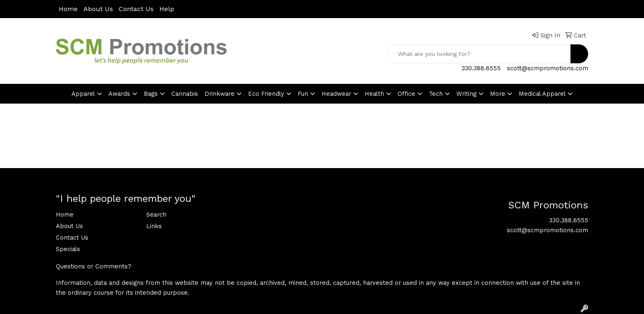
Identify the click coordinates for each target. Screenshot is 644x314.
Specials (68, 249)
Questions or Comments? (94, 266)
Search (156, 215)
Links (154, 226)
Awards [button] (119, 94)
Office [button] (406, 94)
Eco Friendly (266, 94)
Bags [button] (151, 94)
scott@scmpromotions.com (547, 68)
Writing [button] (466, 94)
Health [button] (374, 94)
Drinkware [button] (220, 94)
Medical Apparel (542, 94)
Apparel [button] (83, 94)
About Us (98, 9)
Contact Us (136, 9)
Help (167, 9)
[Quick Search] (479, 54)
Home (68, 9)
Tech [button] (436, 94)
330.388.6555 (481, 68)
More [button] (498, 94)
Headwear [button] (336, 94)
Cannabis (185, 94)
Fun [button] (303, 94)
